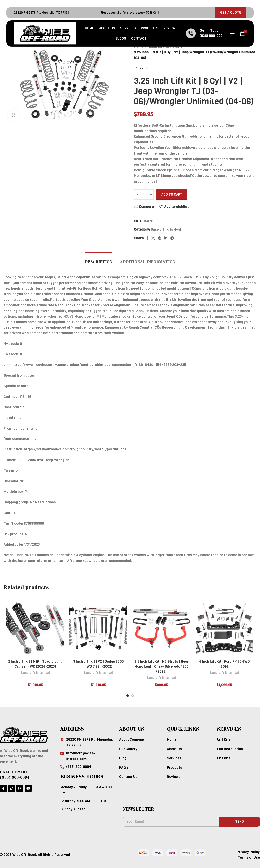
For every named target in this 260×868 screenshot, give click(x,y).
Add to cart (172, 194)
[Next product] (146, 68)
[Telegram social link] (172, 238)
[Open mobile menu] (232, 33)
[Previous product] (136, 68)
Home (139, 47)
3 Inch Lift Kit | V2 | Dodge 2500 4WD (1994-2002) (98, 664)
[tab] (99, 260)
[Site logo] (45, 33)
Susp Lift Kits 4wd (164, 47)
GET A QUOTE (231, 13)
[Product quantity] (144, 195)
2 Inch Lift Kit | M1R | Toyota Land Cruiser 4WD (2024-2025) (35, 664)
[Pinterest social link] (160, 238)
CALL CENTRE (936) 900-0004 (15, 775)
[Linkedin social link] (166, 238)
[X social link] (153, 238)
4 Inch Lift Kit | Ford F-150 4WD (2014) (224, 664)
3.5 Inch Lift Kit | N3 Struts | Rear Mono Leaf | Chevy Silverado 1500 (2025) (161, 666)
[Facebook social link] (147, 238)
